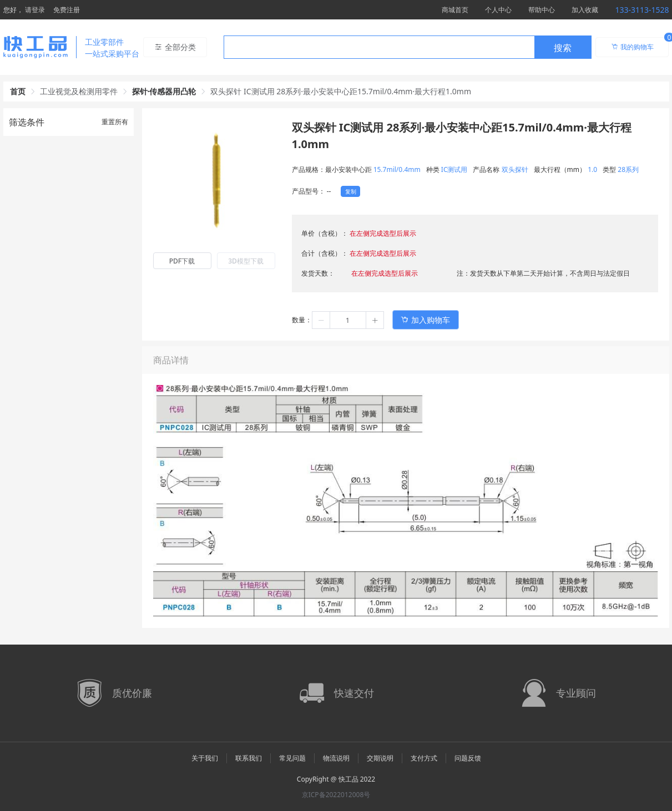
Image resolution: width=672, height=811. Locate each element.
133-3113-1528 (642, 10)
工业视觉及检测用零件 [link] (79, 91)
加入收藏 (585, 10)
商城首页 (455, 10)
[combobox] (408, 47)
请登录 (35, 10)
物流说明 (336, 758)
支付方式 (424, 758)
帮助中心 (542, 10)
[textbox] (379, 48)
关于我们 (205, 758)
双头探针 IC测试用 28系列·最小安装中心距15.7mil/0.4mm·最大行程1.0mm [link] (341, 91)
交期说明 (380, 758)
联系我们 (249, 758)
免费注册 (67, 10)
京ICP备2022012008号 (336, 795)
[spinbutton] (348, 320)
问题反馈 (468, 758)
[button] (321, 320)
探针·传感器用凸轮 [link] (164, 91)
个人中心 (498, 10)
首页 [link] (18, 91)
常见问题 (292, 758)
